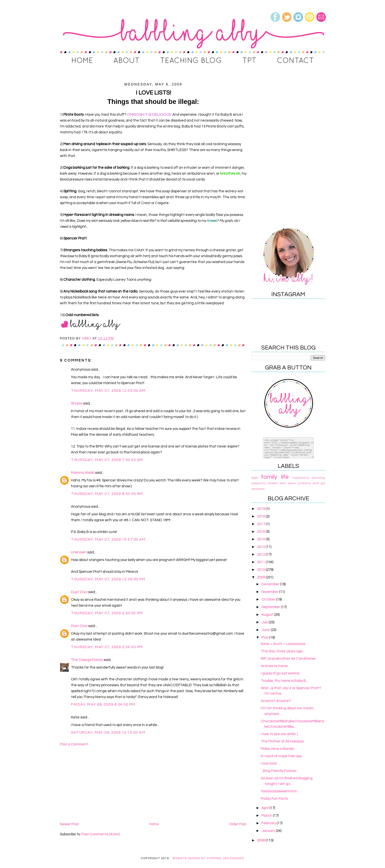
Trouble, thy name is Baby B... (284, 681)
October (269, 599)
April (265, 808)
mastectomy (301, 478)
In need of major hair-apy (281, 756)
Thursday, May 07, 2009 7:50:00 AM (107, 460)
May (265, 637)
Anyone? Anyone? (276, 701)
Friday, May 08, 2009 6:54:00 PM (103, 705)
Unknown (79, 552)
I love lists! (269, 763)
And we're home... (275, 666)
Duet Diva (79, 592)
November (270, 592)
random (273, 483)
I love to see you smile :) (279, 734)
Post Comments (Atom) (101, 834)
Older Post (238, 824)
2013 (261, 547)
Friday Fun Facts (274, 799)
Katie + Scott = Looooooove (283, 644)
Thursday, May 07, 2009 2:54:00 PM (107, 647)
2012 (261, 554)
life (285, 477)
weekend (258, 489)
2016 (261, 532)
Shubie (77, 403)
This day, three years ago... (283, 651)
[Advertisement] (153, 784)
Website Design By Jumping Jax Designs (208, 858)
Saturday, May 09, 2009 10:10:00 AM (108, 733)
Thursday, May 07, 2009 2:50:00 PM (107, 613)
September (271, 607)
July (265, 622)
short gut (319, 483)
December (271, 584)
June (266, 630)
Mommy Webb (83, 473)
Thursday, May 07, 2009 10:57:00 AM (108, 539)
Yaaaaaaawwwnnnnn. (279, 791)
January (269, 831)
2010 (261, 570)
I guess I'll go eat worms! (280, 673)
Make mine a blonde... (278, 749)
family (269, 477)
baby (255, 478)
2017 (261, 524)
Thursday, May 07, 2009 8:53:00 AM (107, 494)
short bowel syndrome (295, 483)
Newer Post (69, 824)
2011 (261, 562)
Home (154, 824)
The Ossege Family (87, 660)
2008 (261, 840)
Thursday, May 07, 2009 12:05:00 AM (108, 391)
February (269, 823)
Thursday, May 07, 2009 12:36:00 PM (108, 579)
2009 (261, 577)
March (267, 816)
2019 (261, 509)
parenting (318, 478)
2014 (261, 539)
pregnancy (259, 483)
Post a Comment (74, 744)
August (268, 615)
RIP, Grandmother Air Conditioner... (289, 659)
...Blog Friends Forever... (280, 771)
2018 (261, 516)
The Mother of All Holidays (282, 741)
